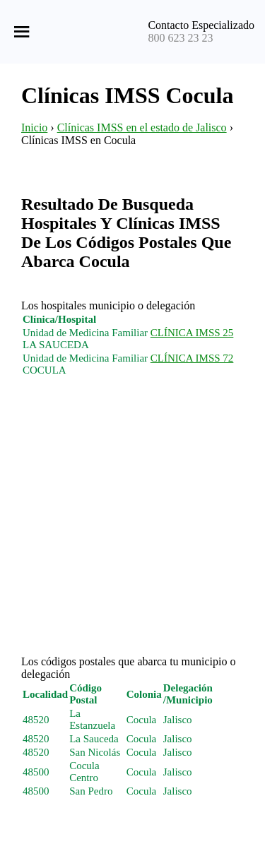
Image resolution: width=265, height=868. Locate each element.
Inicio (34, 127)
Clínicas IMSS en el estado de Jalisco (142, 127)
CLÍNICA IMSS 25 (192, 333)
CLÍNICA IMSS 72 (192, 358)
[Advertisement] (132, 523)
